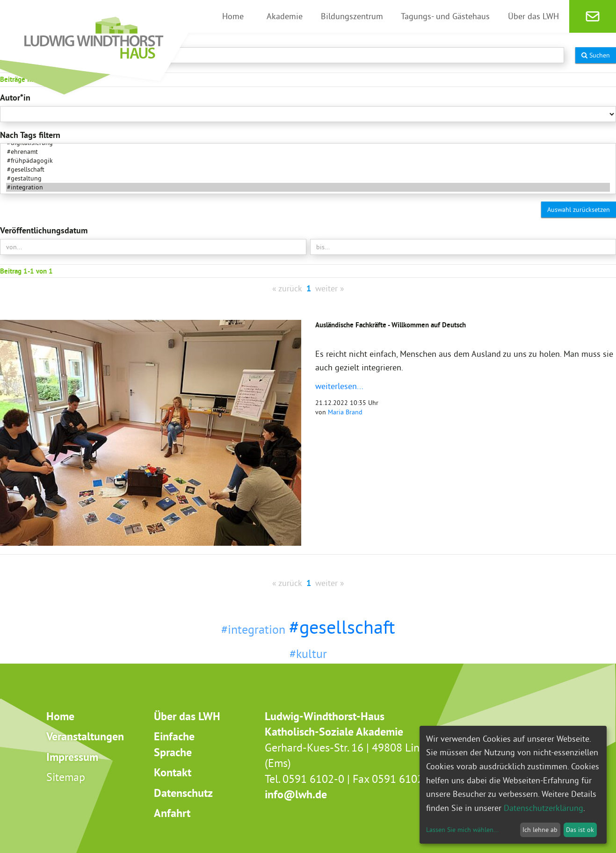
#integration (308, 187)
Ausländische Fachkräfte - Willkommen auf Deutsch (391, 325)
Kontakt (173, 772)
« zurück (287, 288)
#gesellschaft (308, 170)
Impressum (72, 757)
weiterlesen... (339, 386)
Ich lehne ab (540, 830)
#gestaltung (308, 178)
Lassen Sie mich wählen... (462, 830)
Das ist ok (580, 830)
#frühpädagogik (308, 161)
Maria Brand (345, 412)
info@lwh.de (296, 794)
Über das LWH (187, 716)
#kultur (308, 654)
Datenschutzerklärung (544, 808)
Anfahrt (172, 813)
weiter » (330, 288)
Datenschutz (183, 793)
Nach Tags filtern (30, 135)
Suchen (596, 55)
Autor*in (15, 98)
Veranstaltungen (85, 736)
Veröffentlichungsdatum (44, 230)
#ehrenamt (308, 152)
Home (60, 716)
